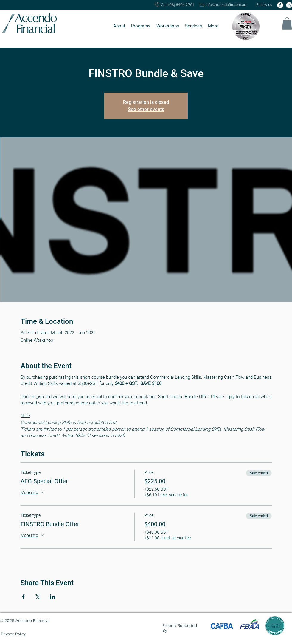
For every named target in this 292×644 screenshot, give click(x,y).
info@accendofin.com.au (226, 5)
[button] (119, 26)
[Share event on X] (38, 597)
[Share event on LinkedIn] (53, 597)
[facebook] (280, 5)
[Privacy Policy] (13, 634)
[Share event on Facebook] (23, 597)
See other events (146, 109)
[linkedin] (289, 5)
